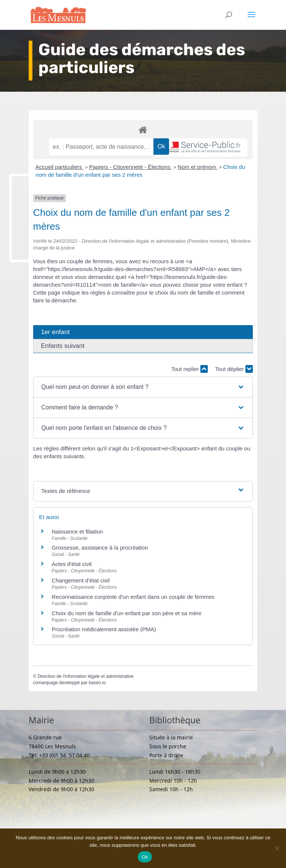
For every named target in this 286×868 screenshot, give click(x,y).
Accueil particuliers (59, 167)
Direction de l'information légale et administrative (86, 676)
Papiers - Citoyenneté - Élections (131, 167)
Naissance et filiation (77, 532)
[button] (143, 387)
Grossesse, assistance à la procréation (100, 548)
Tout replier (190, 369)
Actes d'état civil (72, 564)
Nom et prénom (198, 167)
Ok (145, 857)
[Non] (277, 848)
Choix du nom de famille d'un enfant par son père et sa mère (127, 613)
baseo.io (97, 683)
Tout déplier (234, 369)
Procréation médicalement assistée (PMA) (104, 629)
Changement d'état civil (81, 580)
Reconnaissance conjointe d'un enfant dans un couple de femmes (133, 597)
